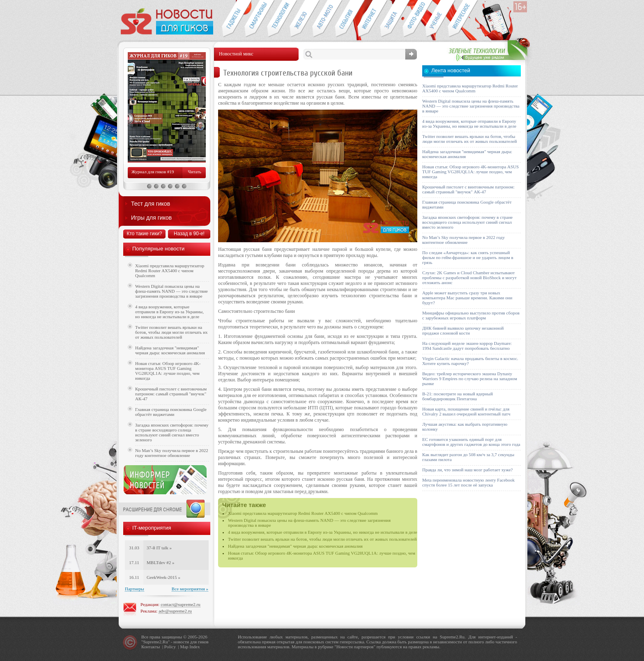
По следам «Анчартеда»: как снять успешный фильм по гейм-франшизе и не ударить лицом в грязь (468, 257)
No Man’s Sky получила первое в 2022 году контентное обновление (172, 453)
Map (184, 647)
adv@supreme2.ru (175, 611)
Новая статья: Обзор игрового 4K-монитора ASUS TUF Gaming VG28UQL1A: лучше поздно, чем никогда (168, 371)
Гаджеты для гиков (233, 19)
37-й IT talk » (159, 548)
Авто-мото (323, 19)
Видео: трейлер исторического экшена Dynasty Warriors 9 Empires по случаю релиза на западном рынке (470, 379)
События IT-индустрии (346, 19)
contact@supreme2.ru (181, 604)
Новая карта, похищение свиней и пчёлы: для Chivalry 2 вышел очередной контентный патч (466, 411)
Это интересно (463, 19)
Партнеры (135, 589)
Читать (195, 172)
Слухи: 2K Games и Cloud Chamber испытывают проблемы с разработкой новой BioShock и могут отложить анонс (469, 278)
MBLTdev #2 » (160, 562)
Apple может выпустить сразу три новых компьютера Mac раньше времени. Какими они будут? (467, 298)
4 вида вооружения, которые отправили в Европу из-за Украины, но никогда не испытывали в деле (323, 532)
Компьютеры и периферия (301, 19)
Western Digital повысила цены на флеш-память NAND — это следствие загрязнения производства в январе (171, 291)
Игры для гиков (151, 218)
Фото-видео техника (414, 19)
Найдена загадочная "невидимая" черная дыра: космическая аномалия (295, 546)
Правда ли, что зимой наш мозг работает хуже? (467, 470)
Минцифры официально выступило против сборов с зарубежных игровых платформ (471, 315)
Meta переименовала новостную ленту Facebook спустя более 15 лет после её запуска (468, 482)
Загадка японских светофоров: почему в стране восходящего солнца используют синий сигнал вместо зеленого (172, 432)
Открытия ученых (436, 19)
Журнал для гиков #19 (153, 172)
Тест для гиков (151, 204)
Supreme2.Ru (156, 642)
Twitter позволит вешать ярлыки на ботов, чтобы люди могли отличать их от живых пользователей (322, 539)
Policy (170, 647)
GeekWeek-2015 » (163, 577)
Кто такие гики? (144, 234)
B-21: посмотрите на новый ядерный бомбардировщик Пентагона (458, 396)
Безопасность (391, 19)
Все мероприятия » (190, 589)
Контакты (151, 647)
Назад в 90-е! (189, 234)
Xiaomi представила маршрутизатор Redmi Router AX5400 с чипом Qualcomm (303, 513)
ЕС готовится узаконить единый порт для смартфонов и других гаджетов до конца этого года (471, 442)
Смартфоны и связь (256, 19)
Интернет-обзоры (369, 19)
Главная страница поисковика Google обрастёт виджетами (171, 412)
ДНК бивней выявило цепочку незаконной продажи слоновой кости (463, 330)
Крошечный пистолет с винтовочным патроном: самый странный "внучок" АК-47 (171, 394)
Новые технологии (278, 19)
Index (194, 647)
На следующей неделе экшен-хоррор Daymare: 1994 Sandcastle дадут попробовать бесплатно (467, 346)
